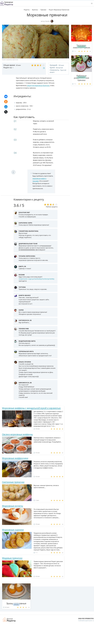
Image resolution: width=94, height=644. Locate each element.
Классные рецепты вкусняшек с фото (6, 3)
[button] (92, 3)
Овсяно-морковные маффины (17, 434)
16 (44, 68)
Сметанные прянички (13, 482)
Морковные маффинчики (15, 458)
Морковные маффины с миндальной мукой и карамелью (31, 408)
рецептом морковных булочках (38, 85)
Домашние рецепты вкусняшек (9, 620)
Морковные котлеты (13, 506)
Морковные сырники (13, 530)
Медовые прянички (12, 558)
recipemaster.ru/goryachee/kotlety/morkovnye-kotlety (36, 279)
